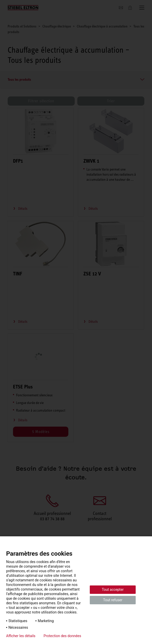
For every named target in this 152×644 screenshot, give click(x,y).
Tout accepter (113, 590)
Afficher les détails (21, 636)
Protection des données (62, 636)
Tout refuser (113, 600)
